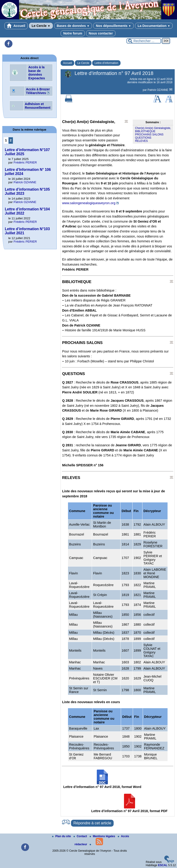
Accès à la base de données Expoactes (37, 73)
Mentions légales (103, 836)
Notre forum (73, 33)
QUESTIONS (143, 138)
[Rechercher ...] (144, 41)
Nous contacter (101, 33)
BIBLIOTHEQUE (145, 131)
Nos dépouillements (114, 26)
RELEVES (141, 141)
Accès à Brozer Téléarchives (38, 91)
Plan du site (62, 836)
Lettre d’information (106, 63)
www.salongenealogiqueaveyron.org (89, 203)
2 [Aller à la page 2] (11, 140)
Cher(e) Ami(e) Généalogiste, (153, 128)
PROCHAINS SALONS (149, 135)
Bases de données (73, 26)
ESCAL (163, 865)
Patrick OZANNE (158, 90)
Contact (81, 836)
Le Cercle (41, 26)
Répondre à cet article (92, 823)
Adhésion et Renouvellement (38, 106)
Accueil (16, 26)
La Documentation (154, 26)
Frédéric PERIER (25, 162)
